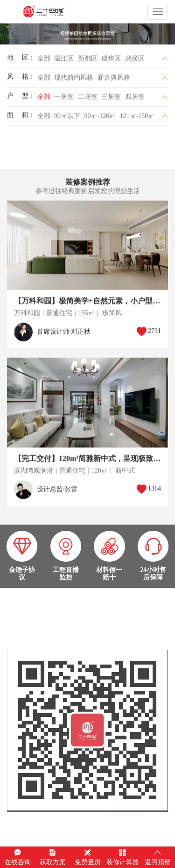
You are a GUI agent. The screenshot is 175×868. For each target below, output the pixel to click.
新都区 (88, 61)
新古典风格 (114, 80)
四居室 (135, 99)
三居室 (111, 99)
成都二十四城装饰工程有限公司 (59, 12)
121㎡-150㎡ (137, 118)
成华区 (111, 61)
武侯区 (135, 61)
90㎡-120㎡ (100, 118)
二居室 (88, 99)
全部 (44, 61)
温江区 (64, 61)
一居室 (64, 99)
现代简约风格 (74, 80)
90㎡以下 (67, 118)
